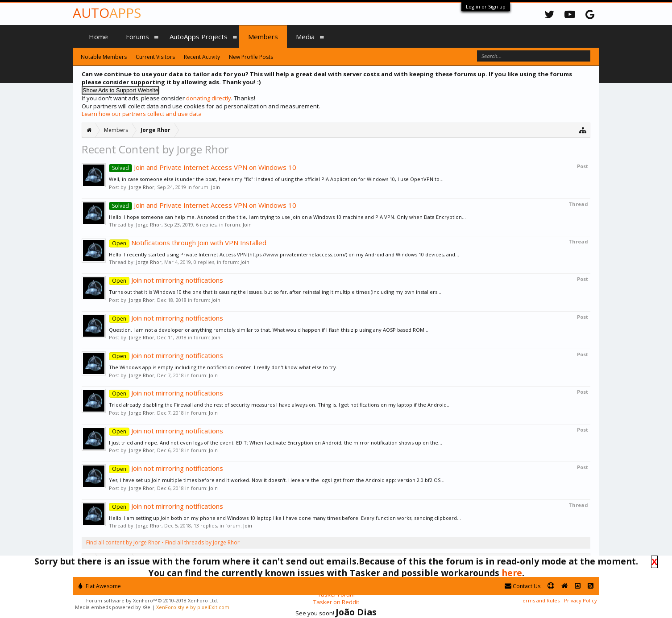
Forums (137, 37)
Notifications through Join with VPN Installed (188, 243)
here (512, 573)
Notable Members (104, 57)
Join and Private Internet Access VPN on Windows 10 (203, 167)
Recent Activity (202, 57)
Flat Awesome (100, 586)
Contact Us (523, 586)
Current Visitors (155, 57)
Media (305, 37)
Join (216, 187)
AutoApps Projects (199, 37)
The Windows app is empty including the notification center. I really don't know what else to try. (223, 367)
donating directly (209, 98)
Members (263, 37)
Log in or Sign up (486, 6)
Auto (107, 13)
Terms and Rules (539, 600)
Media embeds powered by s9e (113, 607)
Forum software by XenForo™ (152, 600)
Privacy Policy (581, 600)
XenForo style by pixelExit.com (193, 607)
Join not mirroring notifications (166, 280)
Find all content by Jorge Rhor (123, 542)
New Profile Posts (251, 57)
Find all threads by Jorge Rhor (202, 542)
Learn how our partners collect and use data (142, 114)
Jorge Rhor (142, 187)
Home (98, 37)
